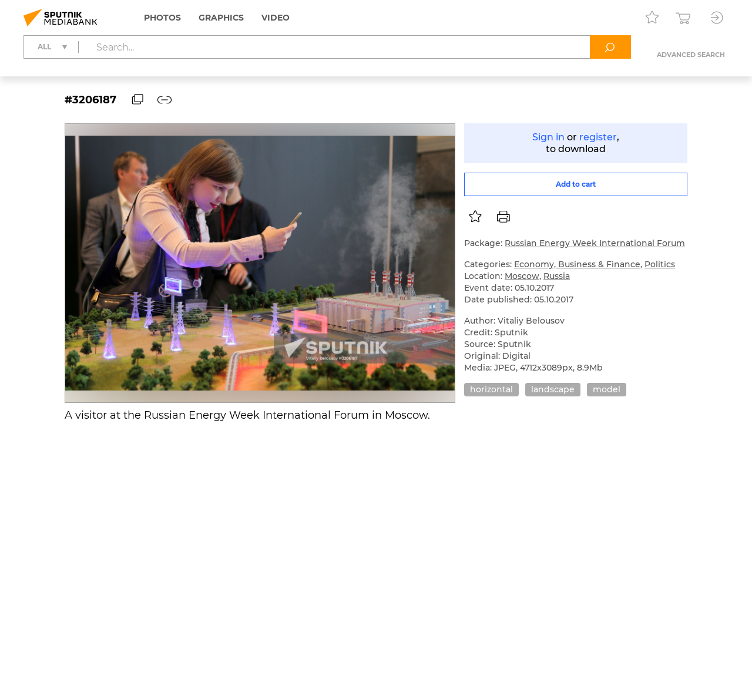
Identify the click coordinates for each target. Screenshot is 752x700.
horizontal (491, 389)
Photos (162, 18)
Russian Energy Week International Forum (595, 243)
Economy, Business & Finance (577, 264)
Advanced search (691, 55)
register (598, 137)
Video (276, 18)
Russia (557, 276)
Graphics (221, 18)
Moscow (522, 276)
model (607, 389)
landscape (553, 389)
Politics (660, 264)
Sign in (548, 137)
